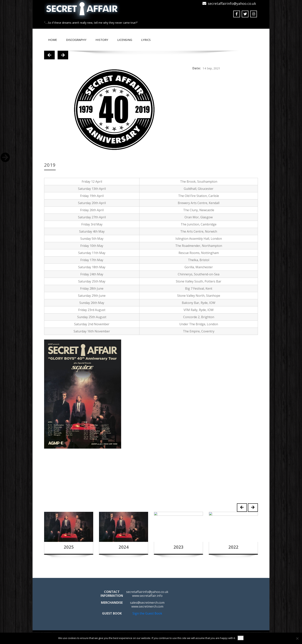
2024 (124, 547)
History (102, 40)
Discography (76, 40)
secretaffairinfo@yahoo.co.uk (232, 3)
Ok (241, 638)
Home (53, 40)
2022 (233, 547)
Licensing (125, 40)
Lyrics (146, 40)
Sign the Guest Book (147, 613)
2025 (69, 547)
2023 (179, 547)
